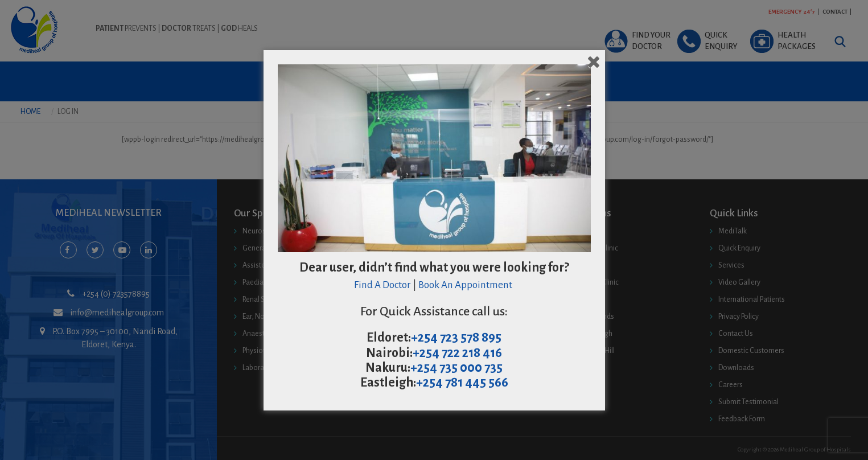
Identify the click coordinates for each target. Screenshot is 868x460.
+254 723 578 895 (456, 338)
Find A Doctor (382, 285)
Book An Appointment (466, 285)
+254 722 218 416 (457, 353)
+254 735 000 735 (456, 368)
